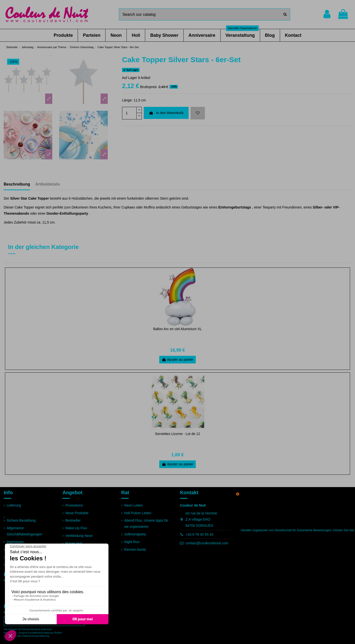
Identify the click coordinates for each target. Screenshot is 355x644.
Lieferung (14, 505)
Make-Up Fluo (76, 528)
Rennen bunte (135, 549)
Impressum (15, 542)
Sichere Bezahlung (21, 520)
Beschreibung (17, 184)
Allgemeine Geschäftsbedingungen (24, 531)
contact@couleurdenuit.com (207, 543)
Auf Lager (130, 78)
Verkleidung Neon (79, 536)
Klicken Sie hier (344, 530)
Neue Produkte (77, 513)
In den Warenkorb (166, 113)
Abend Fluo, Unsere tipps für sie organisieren (146, 523)
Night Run (132, 542)
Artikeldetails (48, 184)
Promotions (74, 505)
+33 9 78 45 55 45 (199, 534)
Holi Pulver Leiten (138, 513)
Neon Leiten (134, 505)
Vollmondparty (135, 534)
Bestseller (73, 520)
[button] (63, 35)
